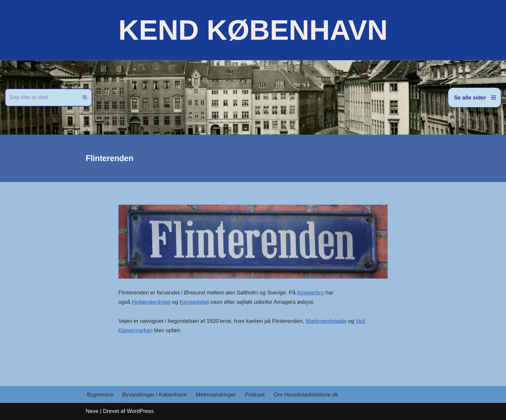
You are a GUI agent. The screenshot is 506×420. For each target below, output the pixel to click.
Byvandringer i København (155, 395)
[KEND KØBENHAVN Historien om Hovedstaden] (253, 30)
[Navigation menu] (475, 97)
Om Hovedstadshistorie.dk (306, 395)
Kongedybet (194, 302)
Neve (92, 411)
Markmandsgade (326, 321)
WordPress (140, 411)
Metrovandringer (216, 395)
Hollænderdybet (151, 302)
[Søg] (41, 97)
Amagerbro (310, 293)
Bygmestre (100, 395)
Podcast (255, 395)
